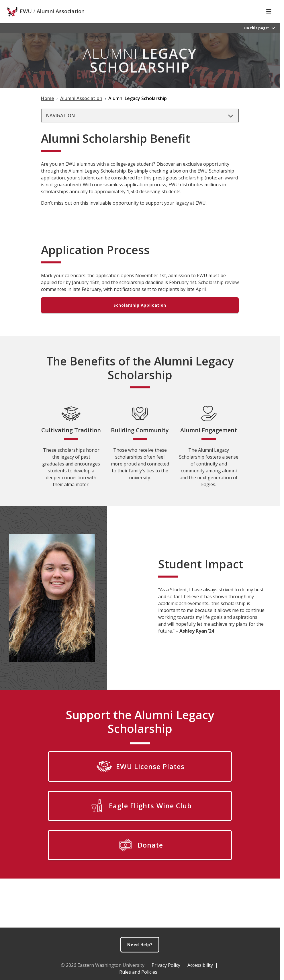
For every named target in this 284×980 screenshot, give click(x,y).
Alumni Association (61, 11)
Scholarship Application (140, 305)
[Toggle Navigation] (269, 11)
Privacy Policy (166, 965)
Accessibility (200, 965)
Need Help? (140, 945)
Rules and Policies (138, 972)
